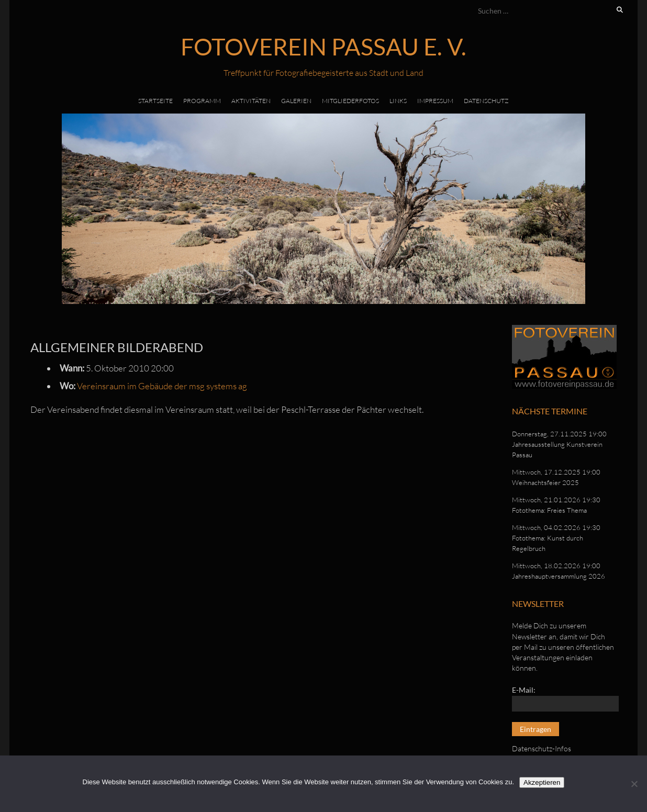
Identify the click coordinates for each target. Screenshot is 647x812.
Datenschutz (486, 101)
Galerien (296, 101)
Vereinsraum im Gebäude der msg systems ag (162, 386)
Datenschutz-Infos (542, 748)
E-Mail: (524, 690)
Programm (202, 101)
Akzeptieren (542, 782)
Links (398, 101)
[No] (634, 784)
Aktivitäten (251, 101)
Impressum (435, 101)
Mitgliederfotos (350, 101)
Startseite (155, 101)
